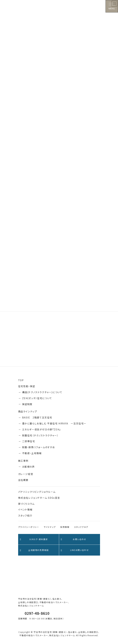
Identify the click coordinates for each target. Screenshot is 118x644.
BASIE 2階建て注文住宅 (37, 417)
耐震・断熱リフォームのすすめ (39, 447)
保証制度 (27, 404)
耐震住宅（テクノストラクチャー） (40, 435)
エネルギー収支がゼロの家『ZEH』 (41, 429)
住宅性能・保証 (27, 386)
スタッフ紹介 (25, 515)
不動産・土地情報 (32, 453)
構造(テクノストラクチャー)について (42, 392)
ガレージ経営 (26, 474)
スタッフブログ (81, 527)
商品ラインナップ (28, 411)
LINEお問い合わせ (75, 550)
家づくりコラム (26, 504)
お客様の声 (28, 467)
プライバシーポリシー (29, 527)
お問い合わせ (73, 539)
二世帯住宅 (29, 441)
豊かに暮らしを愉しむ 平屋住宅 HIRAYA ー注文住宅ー (54, 423)
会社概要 (23, 480)
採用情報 (65, 527)
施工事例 (23, 461)
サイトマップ (50, 527)
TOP (21, 380)
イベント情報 (25, 510)
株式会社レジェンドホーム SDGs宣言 (39, 498)
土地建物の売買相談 (34, 550)
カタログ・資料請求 (34, 539)
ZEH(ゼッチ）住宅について (37, 398)
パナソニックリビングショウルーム (37, 492)
